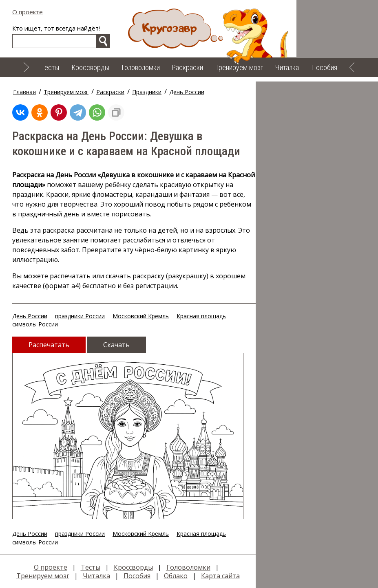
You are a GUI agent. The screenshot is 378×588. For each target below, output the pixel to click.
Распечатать (49, 345)
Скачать (116, 345)
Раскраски (188, 67)
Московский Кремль (141, 316)
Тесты (50, 67)
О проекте (28, 12)
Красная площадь (201, 316)
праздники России (80, 316)
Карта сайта (220, 576)
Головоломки (141, 67)
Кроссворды (90, 67)
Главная (24, 92)
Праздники (147, 92)
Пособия (324, 67)
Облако (176, 576)
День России (187, 92)
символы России (35, 324)
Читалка (287, 67)
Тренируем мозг (239, 67)
